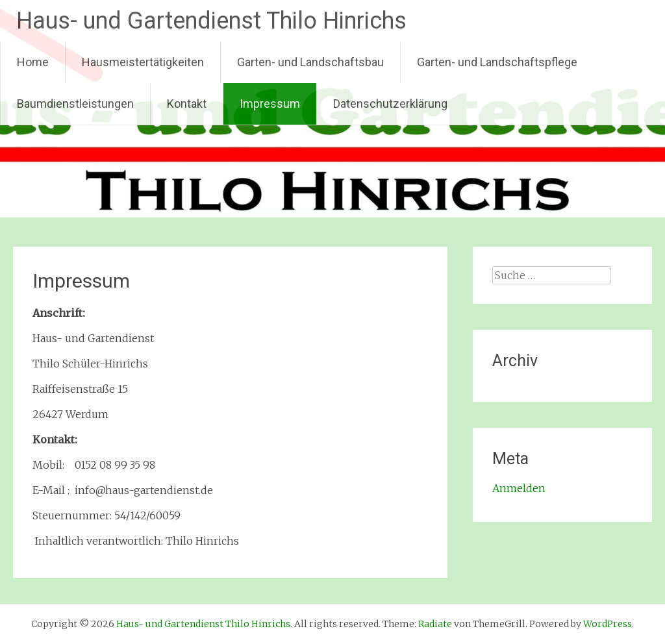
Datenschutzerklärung (390, 104)
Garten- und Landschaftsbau (310, 62)
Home (33, 62)
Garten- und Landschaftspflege (497, 62)
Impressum (270, 104)
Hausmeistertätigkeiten (143, 62)
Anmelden (519, 488)
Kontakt (187, 104)
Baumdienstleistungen (75, 104)
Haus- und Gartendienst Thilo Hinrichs (211, 21)
